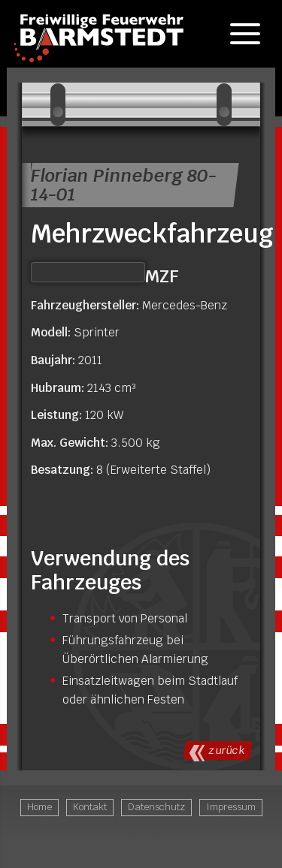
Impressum (231, 807)
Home (39, 807)
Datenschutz (156, 807)
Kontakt (90, 807)
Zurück (227, 750)
